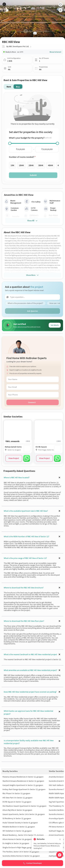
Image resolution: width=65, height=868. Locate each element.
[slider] (10, 143)
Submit (33, 175)
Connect (32, 402)
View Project (14, 458)
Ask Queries (33, 311)
